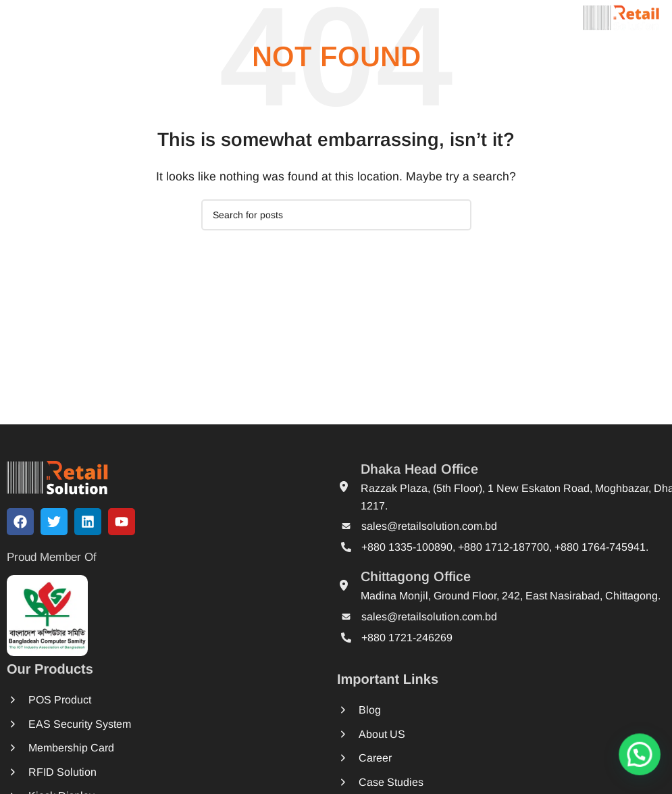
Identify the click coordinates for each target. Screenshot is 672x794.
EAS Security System (83, 726)
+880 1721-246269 (407, 637)
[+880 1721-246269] (346, 638)
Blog (424, 710)
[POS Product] (20, 703)
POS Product (64, 703)
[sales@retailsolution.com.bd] (346, 526)
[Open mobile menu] (36, 17)
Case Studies (445, 781)
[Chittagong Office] (344, 585)
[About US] (397, 734)
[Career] (397, 758)
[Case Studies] (397, 782)
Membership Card (75, 749)
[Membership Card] (20, 749)
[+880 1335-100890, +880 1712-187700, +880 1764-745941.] (346, 547)
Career (429, 758)
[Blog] (397, 710)
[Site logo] (622, 16)
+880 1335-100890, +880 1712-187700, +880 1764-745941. (505, 546)
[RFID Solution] (20, 771)
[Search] (336, 215)
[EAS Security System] (20, 726)
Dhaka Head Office (419, 469)
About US (436, 734)
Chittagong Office (416, 576)
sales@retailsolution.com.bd (429, 526)
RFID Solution (67, 771)
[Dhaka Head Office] (344, 486)
